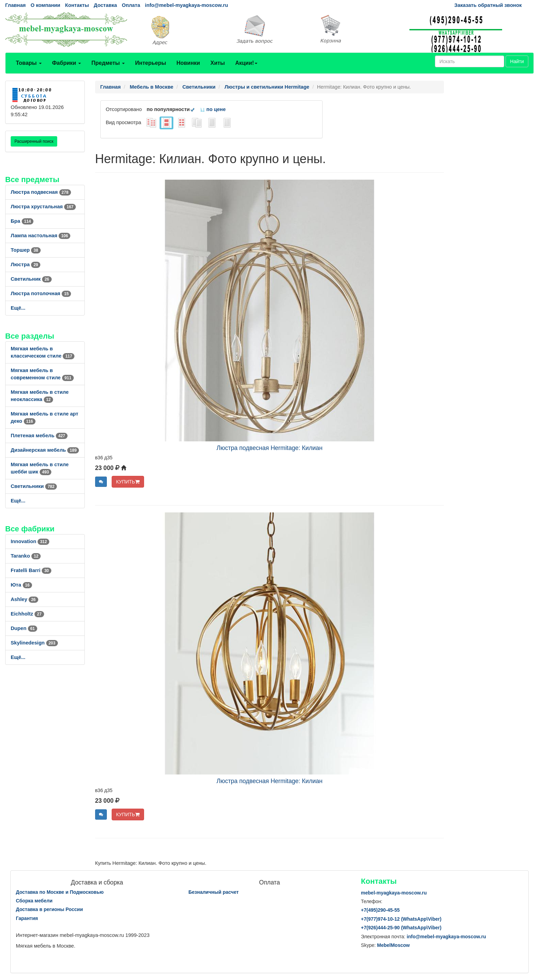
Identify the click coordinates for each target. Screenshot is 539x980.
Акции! (246, 63)
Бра (22, 221)
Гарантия (27, 918)
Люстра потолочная (41, 293)
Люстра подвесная (41, 192)
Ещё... (18, 308)
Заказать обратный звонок (488, 5)
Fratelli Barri (31, 570)
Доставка (105, 5)
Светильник (31, 279)
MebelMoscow (393, 945)
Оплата (131, 5)
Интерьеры (151, 63)
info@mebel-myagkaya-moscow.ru (187, 5)
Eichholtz (27, 614)
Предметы (108, 63)
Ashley (24, 599)
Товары (29, 63)
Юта (21, 585)
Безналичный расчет (214, 892)
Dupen (24, 628)
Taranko (26, 556)
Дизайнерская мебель (45, 450)
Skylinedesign (34, 643)
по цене (213, 109)
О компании (45, 5)
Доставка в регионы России (49, 909)
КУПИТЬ (128, 482)
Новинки (188, 63)
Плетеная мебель (39, 436)
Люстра (26, 264)
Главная (16, 5)
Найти (517, 61)
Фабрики (67, 63)
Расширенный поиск (34, 141)
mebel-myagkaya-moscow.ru (394, 893)
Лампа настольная (40, 236)
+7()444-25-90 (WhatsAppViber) (401, 928)
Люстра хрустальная (43, 207)
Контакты (77, 5)
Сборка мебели (34, 901)
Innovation (30, 541)
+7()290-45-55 (380, 910)
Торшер (26, 250)
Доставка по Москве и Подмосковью (60, 892)
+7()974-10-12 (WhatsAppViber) (401, 919)
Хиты (217, 63)
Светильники (34, 486)
